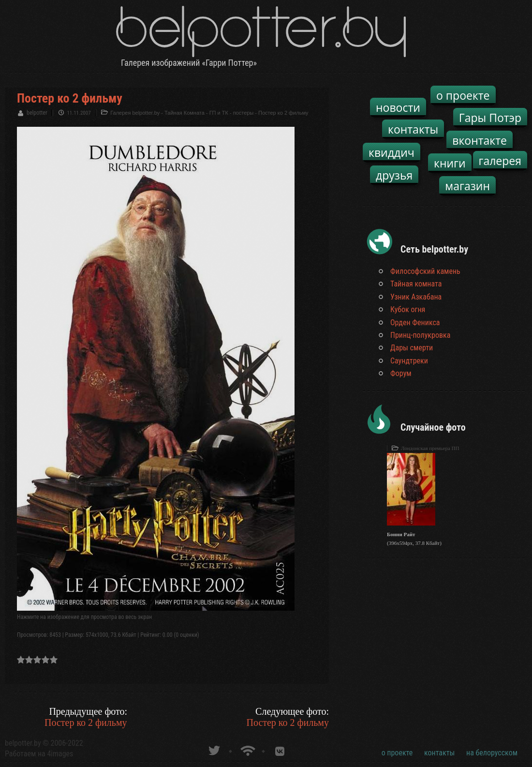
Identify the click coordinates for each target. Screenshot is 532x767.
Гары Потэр (490, 118)
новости (398, 107)
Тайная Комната (185, 113)
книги (450, 163)
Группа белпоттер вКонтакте (280, 749)
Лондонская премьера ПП (430, 448)
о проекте (463, 95)
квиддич (392, 152)
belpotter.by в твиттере (214, 749)
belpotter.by (23, 743)
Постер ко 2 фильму (86, 722)
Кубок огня (408, 309)
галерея (500, 161)
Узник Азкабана (416, 297)
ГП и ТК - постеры (232, 113)
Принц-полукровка (420, 335)
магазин (467, 186)
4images (60, 754)
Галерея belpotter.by (135, 113)
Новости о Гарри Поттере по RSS (247, 749)
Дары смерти (412, 348)
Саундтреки (409, 361)
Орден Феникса (415, 323)
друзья (394, 175)
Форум (401, 373)
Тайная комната (416, 284)
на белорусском (492, 753)
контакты (413, 129)
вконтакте (480, 140)
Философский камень (425, 271)
